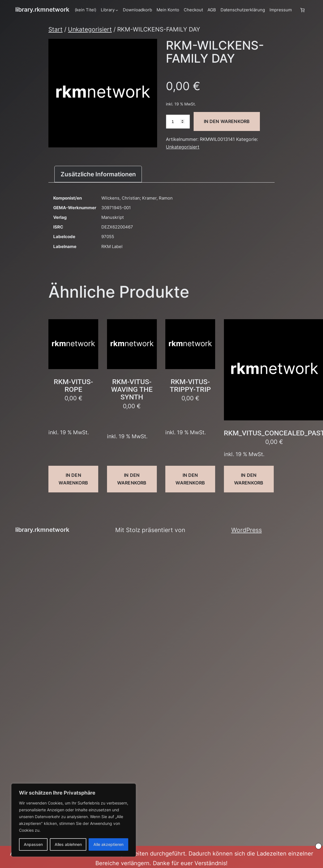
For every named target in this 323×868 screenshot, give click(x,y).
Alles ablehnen (68, 844)
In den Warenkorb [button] (73, 479)
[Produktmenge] (178, 122)
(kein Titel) (85, 10)
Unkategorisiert (90, 29)
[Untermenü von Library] (117, 10)
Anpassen (33, 844)
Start (55, 29)
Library (108, 10)
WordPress (247, 530)
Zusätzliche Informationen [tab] (98, 174)
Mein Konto (168, 10)
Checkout (193, 10)
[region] (74, 820)
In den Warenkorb (227, 121)
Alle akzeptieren (108, 844)
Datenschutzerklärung (243, 10)
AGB (212, 10)
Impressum (281, 10)
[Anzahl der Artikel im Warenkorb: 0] (302, 10)
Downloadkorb (137, 10)
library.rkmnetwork (42, 9)
